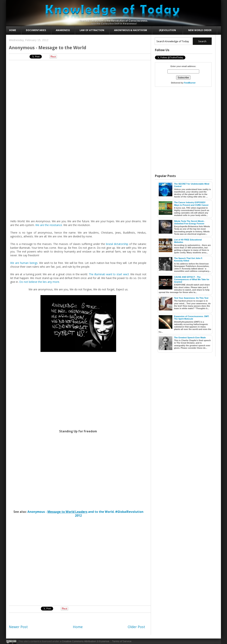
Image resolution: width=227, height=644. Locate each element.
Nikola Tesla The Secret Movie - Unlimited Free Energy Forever (190, 222)
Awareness (63, 30)
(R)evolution (167, 30)
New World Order (200, 30)
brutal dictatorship (117, 244)
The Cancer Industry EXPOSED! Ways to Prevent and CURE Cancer (191, 204)
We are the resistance (49, 225)
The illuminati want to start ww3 (109, 274)
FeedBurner (190, 83)
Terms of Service (122, 641)
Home (13, 30)
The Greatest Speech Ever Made (190, 338)
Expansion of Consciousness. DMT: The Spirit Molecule (192, 318)
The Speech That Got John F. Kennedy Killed (188, 259)
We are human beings (24, 263)
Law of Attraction (92, 30)
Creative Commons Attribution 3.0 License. (86, 641)
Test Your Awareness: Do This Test (191, 298)
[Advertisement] (40, 562)
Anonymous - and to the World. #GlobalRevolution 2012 (85, 514)
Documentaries (36, 30)
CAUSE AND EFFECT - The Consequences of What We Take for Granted (192, 279)
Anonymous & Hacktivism (131, 30)
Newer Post (18, 627)
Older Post (136, 627)
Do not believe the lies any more (39, 282)
